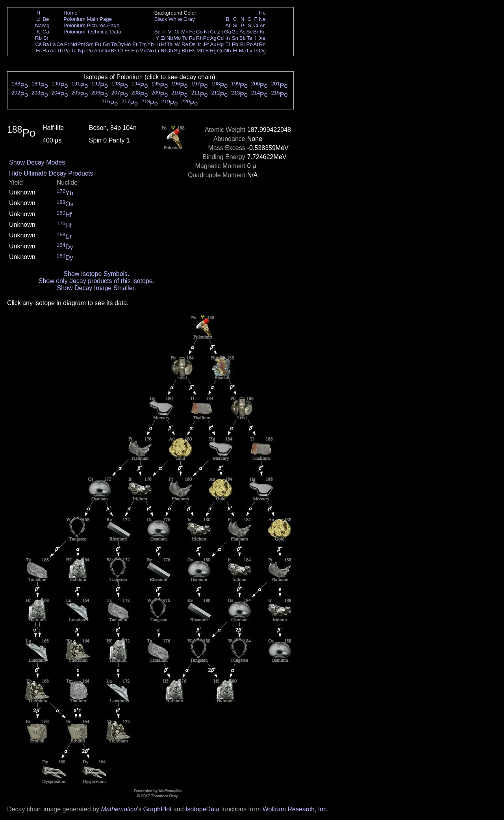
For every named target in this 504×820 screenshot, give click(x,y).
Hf (163, 44)
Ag (213, 38)
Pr (67, 44)
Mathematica (119, 809)
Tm (143, 44)
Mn (185, 32)
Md (143, 51)
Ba (46, 44)
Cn (220, 51)
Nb (170, 38)
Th (60, 51)
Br (256, 32)
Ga (228, 32)
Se (250, 32)
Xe (262, 38)
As (243, 32)
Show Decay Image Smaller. (96, 288)
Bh (185, 51)
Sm (90, 44)
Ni (207, 32)
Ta (170, 44)
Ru (192, 38)
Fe (192, 32)
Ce (60, 44)
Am (98, 51)
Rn (262, 44)
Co (199, 32)
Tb (114, 44)
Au (213, 44)
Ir (199, 44)
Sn (235, 38)
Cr (177, 32)
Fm (135, 51)
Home (70, 13)
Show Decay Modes (37, 162)
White (175, 19)
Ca (46, 32)
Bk (114, 51)
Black (161, 19)
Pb (235, 44)
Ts (256, 51)
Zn (220, 32)
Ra (46, 51)
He (262, 13)
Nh (228, 51)
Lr (157, 51)
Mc (243, 51)
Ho (127, 44)
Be (46, 19)
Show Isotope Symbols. (96, 274)
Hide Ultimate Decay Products (51, 173)
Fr (38, 51)
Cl (256, 25)
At (256, 44)
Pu (89, 51)
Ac (53, 51)
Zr (164, 38)
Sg (177, 51)
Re (185, 44)
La (53, 44)
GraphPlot (157, 809)
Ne (262, 19)
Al (228, 25)
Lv (250, 51)
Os (192, 44)
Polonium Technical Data (92, 32)
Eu (98, 44)
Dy (120, 44)
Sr (46, 38)
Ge (235, 32)
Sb (243, 38)
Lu (157, 44)
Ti (164, 32)
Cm (107, 51)
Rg (213, 51)
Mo (177, 38)
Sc (157, 32)
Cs (38, 44)
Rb (38, 38)
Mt (199, 51)
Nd (74, 44)
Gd (106, 44)
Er (135, 44)
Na (38, 25)
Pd (206, 38)
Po (250, 44)
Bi (243, 44)
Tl (228, 44)
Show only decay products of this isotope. (96, 281)
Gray (189, 19)
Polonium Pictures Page (91, 25)
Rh (199, 38)
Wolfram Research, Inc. (296, 809)
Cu (213, 32)
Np (81, 51)
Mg (46, 25)
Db (170, 51)
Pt (207, 44)
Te (250, 38)
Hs (192, 51)
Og (262, 51)
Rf (163, 51)
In (228, 38)
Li (38, 19)
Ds (206, 51)
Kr (262, 32)
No (151, 51)
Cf (120, 51)
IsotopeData (202, 809)
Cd (220, 38)
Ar (262, 25)
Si (235, 25)
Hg (220, 44)
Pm (82, 44)
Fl (235, 51)
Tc (185, 38)
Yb (150, 44)
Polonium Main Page (88, 19)
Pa (67, 51)
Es (128, 51)
